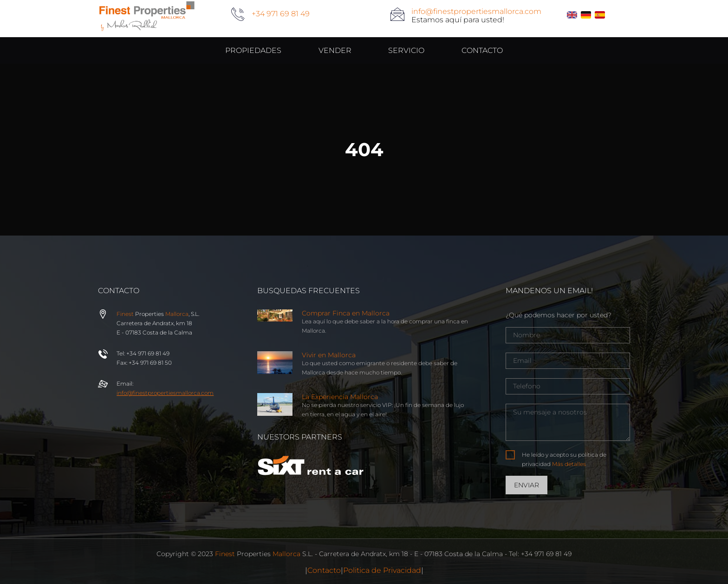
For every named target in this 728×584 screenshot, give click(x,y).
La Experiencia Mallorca (340, 397)
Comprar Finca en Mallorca (346, 313)
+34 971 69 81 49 (281, 14)
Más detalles (569, 464)
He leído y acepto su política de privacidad (564, 459)
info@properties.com (165, 393)
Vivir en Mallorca (329, 355)
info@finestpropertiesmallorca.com (476, 12)
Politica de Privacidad (382, 570)
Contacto (324, 570)
